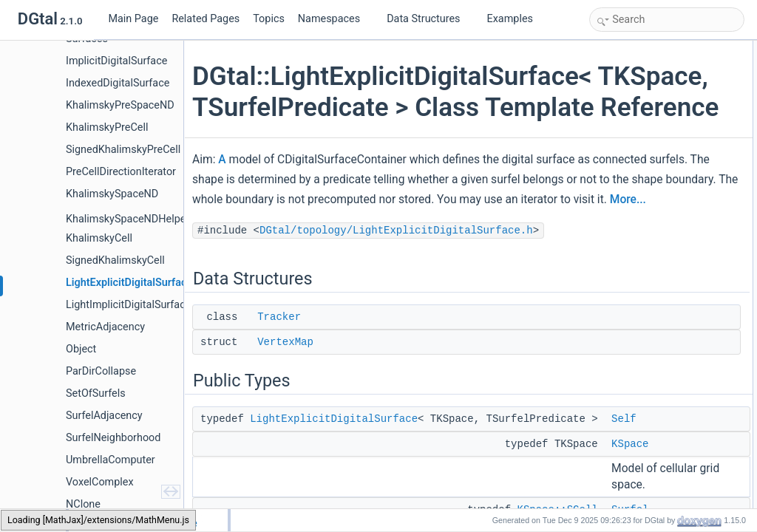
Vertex (618, 276)
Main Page (133, 19)
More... (303, 270)
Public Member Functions (644, 406)
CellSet (620, 244)
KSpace (621, 130)
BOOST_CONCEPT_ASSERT (665, 423)
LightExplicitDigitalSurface (338, 490)
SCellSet (623, 260)
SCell (616, 228)
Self (613, 114)
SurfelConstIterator (643, 341)
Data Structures (429, 19)
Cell (613, 211)
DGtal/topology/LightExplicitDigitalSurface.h (401, 301)
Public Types (619, 98)
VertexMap (290, 413)
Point (615, 374)
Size (614, 163)
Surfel (617, 146)
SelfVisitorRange (638, 325)
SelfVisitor (625, 309)
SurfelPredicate (636, 179)
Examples (510, 19)
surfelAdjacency (637, 488)
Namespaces (335, 19)
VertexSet (625, 293)
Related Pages (206, 19)
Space (618, 358)
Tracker (284, 388)
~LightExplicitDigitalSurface (659, 439)
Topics (269, 19)
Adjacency (626, 195)
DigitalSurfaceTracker (648, 390)
